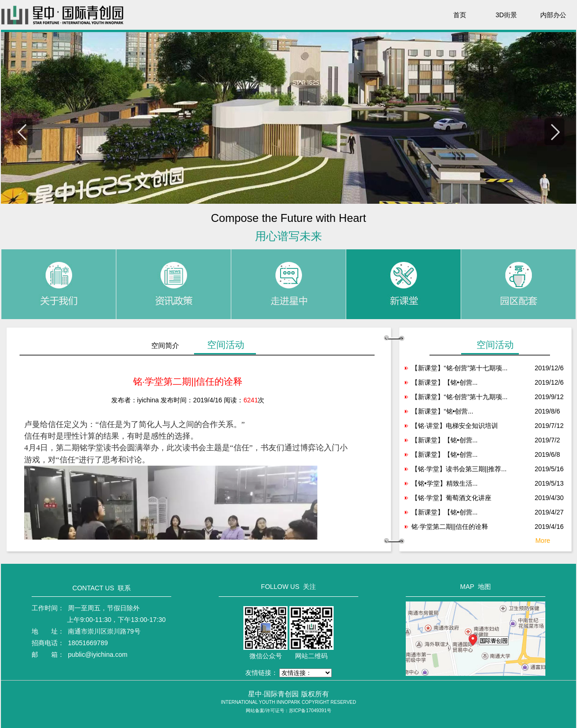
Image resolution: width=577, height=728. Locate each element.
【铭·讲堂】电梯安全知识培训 (455, 426)
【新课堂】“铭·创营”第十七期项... (460, 368)
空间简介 (165, 345)
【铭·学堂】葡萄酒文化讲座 (451, 498)
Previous (23, 132)
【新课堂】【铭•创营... (445, 382)
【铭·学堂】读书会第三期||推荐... (459, 469)
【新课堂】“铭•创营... (442, 411)
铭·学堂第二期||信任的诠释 (450, 527)
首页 (460, 15)
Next (554, 132)
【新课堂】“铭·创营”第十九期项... (460, 397)
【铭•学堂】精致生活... (445, 483)
